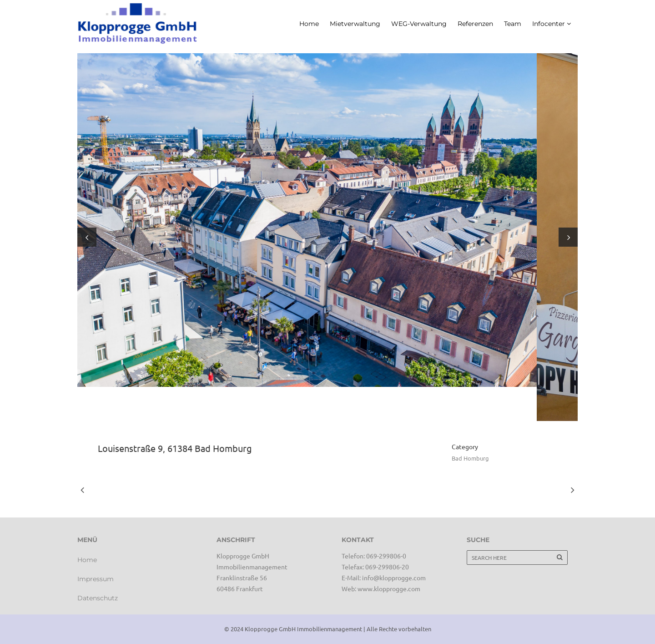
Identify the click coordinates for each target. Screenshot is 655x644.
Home (87, 560)
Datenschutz (98, 598)
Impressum (96, 579)
